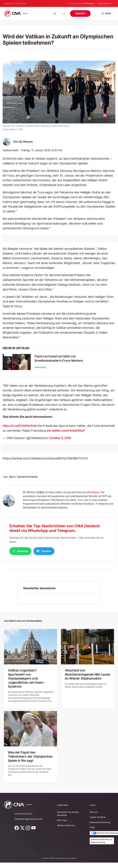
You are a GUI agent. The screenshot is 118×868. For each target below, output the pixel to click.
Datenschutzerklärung (100, 829)
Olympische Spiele (27, 480)
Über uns (94, 818)
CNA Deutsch (106, 3)
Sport (12, 480)
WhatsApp (20, 554)
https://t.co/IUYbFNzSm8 (21, 429)
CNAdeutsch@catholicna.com (28, 825)
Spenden (80, 13)
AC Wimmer (26, 142)
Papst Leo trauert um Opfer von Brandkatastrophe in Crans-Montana (70, 358)
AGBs (92, 834)
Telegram (44, 554)
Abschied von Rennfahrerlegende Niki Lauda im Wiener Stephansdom (83, 680)
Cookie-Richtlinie (98, 824)
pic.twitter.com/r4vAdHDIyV (82, 434)
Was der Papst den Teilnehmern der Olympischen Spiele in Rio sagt (28, 761)
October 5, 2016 (61, 441)
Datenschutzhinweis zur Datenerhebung (102, 847)
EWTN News (89, 4)
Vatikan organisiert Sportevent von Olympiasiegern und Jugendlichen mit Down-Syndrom (27, 682)
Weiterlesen (46, 367)
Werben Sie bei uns (66, 832)
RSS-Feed (62, 827)
